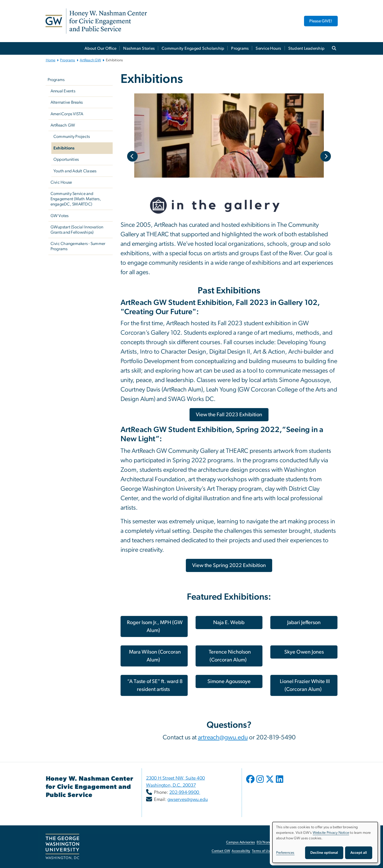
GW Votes (60, 216)
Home (51, 60)
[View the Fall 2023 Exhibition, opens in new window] (229, 415)
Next (326, 156)
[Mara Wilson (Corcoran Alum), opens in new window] (154, 656)
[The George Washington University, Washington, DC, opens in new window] (62, 847)
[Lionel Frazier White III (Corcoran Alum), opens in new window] (304, 685)
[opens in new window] (251, 783)
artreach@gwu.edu (223, 737)
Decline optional (324, 853)
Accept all (359, 853)
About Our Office (100, 48)
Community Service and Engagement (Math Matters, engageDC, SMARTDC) (76, 199)
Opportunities (66, 159)
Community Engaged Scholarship (193, 48)
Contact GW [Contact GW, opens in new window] (221, 851)
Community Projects (72, 137)
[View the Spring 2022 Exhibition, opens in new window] (229, 565)
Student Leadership (307, 48)
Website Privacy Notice (331, 833)
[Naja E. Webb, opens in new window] (229, 623)
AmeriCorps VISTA (67, 114)
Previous (132, 156)
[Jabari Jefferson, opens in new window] (304, 623)
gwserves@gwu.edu (188, 800)
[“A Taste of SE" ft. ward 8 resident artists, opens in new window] (154, 685)
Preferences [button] (285, 853)
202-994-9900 (185, 792)
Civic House (61, 182)
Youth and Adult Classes (75, 171)
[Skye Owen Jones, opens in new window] (304, 652)
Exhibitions (64, 148)
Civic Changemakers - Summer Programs (78, 246)
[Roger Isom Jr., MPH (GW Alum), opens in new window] (154, 626)
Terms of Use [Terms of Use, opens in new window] (262, 851)
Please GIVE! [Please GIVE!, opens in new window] (321, 21)
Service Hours (268, 48)
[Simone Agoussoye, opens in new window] (229, 681)
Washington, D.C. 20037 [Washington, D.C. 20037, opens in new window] (171, 785)
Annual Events (63, 91)
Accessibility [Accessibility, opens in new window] (241, 851)
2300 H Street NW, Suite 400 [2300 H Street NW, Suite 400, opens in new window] (176, 778)
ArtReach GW (90, 60)
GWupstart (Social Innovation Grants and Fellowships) (77, 230)
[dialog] (325, 842)
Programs (240, 48)
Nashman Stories (139, 48)
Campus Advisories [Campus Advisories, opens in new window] (240, 842)
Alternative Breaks (67, 102)
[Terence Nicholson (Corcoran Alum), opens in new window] (229, 656)
